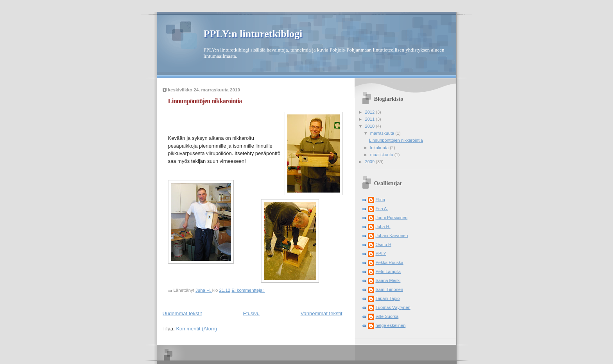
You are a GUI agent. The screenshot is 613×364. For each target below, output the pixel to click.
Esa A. (382, 209)
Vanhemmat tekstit (322, 313)
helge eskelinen (391, 325)
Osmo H (384, 244)
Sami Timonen (390, 289)
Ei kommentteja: (248, 290)
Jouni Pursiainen (392, 218)
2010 (371, 126)
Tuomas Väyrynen (393, 307)
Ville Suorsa (387, 316)
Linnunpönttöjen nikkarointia (205, 101)
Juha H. (383, 227)
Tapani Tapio (388, 298)
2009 (371, 162)
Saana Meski (388, 280)
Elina (381, 200)
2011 (371, 119)
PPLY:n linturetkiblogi (253, 34)
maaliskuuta (382, 155)
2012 (371, 112)
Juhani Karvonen (392, 236)
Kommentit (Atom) (196, 329)
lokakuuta (380, 148)
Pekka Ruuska (390, 262)
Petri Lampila (388, 271)
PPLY (381, 253)
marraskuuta (383, 133)
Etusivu (251, 313)
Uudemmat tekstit (182, 313)
